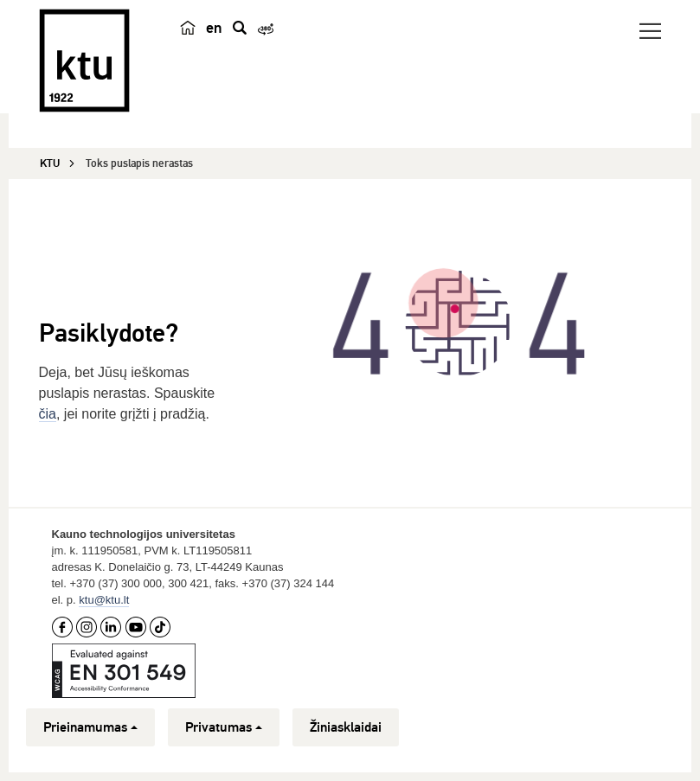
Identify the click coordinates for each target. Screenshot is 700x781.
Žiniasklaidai (346, 727)
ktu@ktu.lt (104, 600)
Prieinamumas (90, 727)
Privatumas (224, 727)
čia (48, 414)
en (214, 28)
